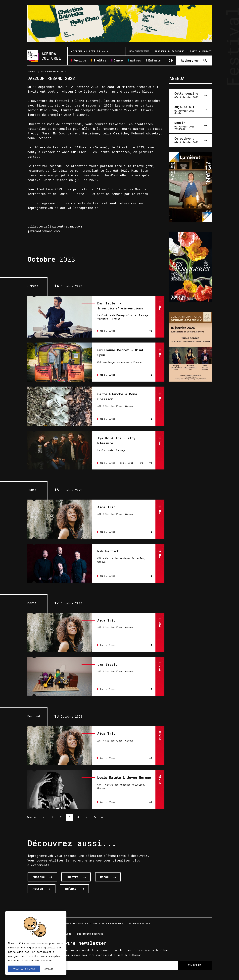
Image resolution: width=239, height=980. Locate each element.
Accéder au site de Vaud (90, 51)
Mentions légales (77, 918)
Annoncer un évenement (108, 918)
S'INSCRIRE (195, 960)
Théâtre (100, 61)
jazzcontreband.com (44, 231)
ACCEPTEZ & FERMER (24, 969)
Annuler (49, 969)
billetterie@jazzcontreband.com (55, 226)
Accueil (32, 71)
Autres (136, 61)
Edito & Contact (140, 918)
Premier (32, 812)
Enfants (155, 61)
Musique (80, 61)
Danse (118, 61)
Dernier (99, 812)
